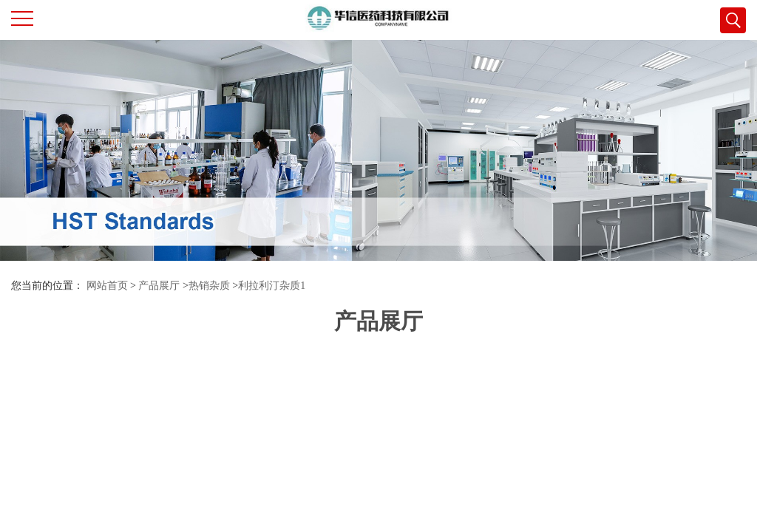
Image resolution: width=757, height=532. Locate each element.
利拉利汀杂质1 (272, 286)
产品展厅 (159, 286)
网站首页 (107, 286)
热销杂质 (209, 286)
